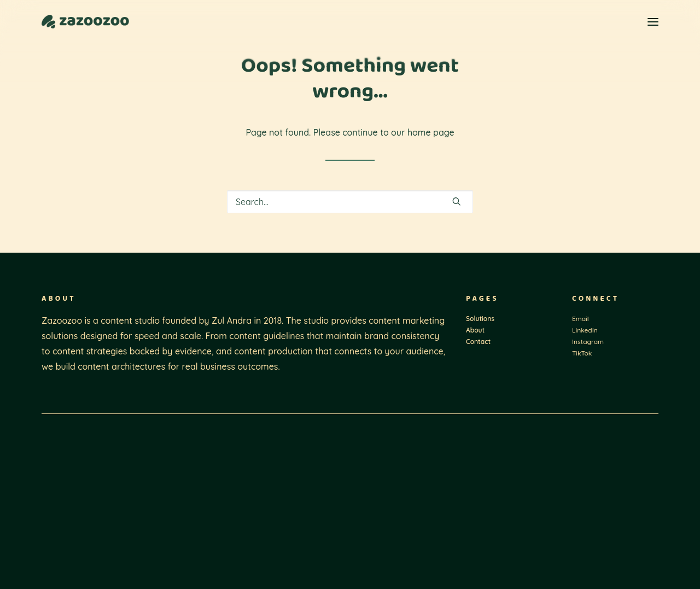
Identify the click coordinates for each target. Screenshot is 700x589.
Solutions (480, 319)
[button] (653, 22)
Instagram (588, 342)
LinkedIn (585, 330)
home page (431, 132)
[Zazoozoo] (85, 22)
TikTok (582, 353)
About (475, 330)
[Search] (350, 202)
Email (581, 319)
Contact (478, 342)
